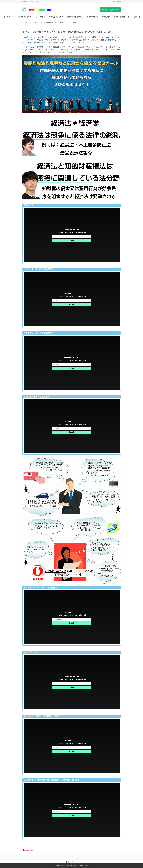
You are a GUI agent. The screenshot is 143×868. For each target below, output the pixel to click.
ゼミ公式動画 (40, 17)
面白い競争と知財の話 (75, 17)
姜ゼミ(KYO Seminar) (37, 10)
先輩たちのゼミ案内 (56, 17)
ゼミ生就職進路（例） (122, 17)
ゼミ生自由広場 (92, 17)
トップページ (8, 17)
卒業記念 (137, 17)
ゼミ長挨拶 (106, 17)
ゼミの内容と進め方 (24, 17)
